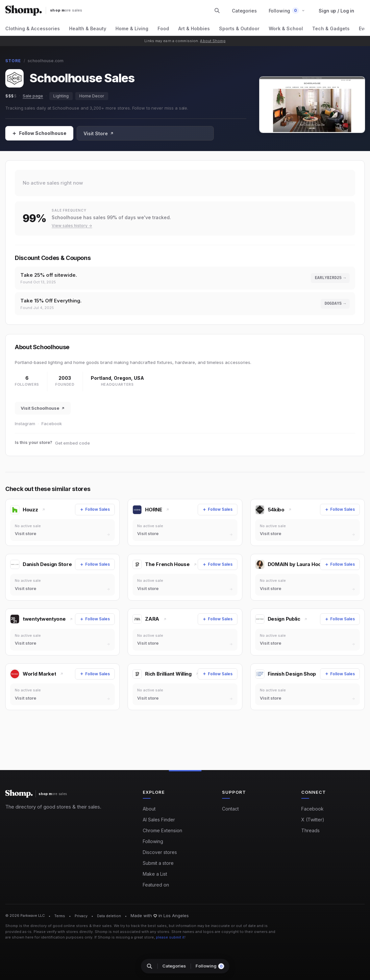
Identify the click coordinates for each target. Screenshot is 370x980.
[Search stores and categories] (217, 11)
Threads (310, 831)
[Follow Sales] (39, 133)
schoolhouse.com (46, 61)
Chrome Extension (162, 831)
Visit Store (99, 133)
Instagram (25, 426)
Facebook (52, 426)
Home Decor (92, 96)
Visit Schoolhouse (43, 410)
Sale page (33, 96)
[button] (287, 11)
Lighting (61, 96)
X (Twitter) (313, 820)
